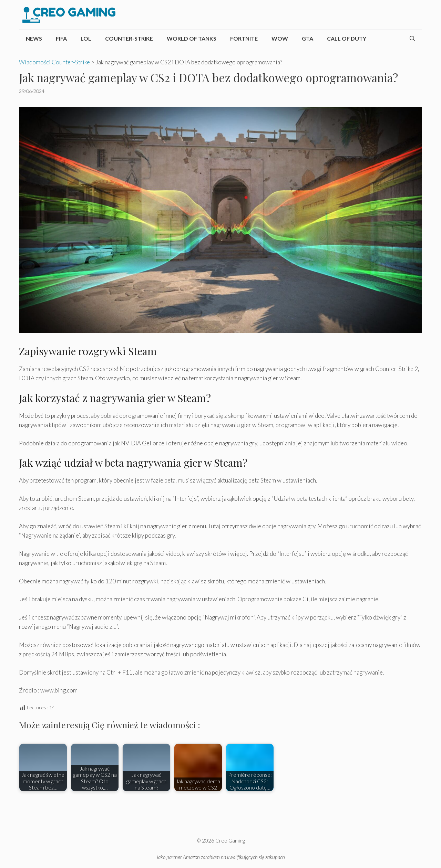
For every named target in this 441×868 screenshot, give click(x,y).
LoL (86, 38)
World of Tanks (192, 38)
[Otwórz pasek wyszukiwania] (412, 39)
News (34, 38)
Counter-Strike (129, 38)
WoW (280, 38)
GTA (307, 38)
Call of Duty (347, 38)
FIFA (61, 38)
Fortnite (244, 38)
